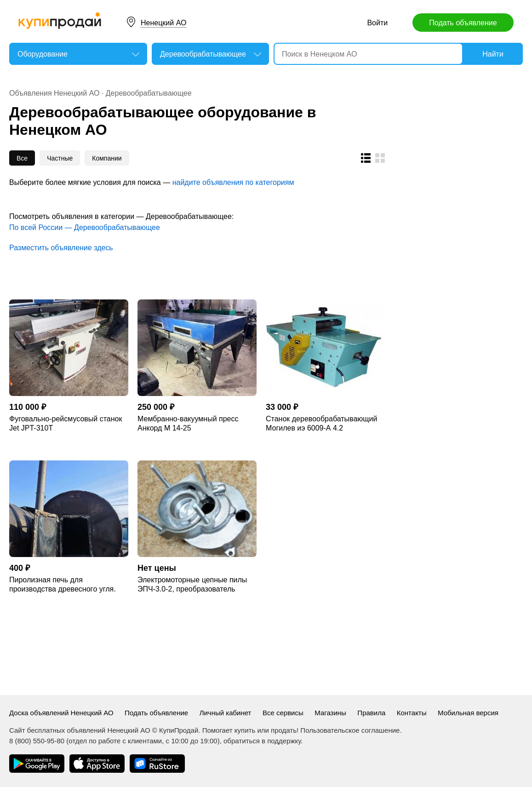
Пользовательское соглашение (350, 730)
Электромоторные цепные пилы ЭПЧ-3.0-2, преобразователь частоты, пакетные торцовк (192, 585)
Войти (377, 23)
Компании (107, 158)
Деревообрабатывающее (149, 93)
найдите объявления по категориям (233, 182)
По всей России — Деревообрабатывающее (85, 227)
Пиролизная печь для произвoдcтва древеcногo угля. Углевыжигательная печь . (63, 585)
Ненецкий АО (163, 23)
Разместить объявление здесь (61, 248)
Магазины (330, 713)
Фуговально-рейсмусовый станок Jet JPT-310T (66, 423)
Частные (60, 158)
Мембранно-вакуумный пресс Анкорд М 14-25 (188, 423)
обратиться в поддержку (262, 741)
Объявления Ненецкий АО (54, 93)
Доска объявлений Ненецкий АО (61, 713)
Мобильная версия (468, 713)
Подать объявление (463, 23)
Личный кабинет (226, 713)
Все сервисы (283, 713)
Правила (371, 713)
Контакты (412, 713)
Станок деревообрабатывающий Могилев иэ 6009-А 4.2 (321, 423)
